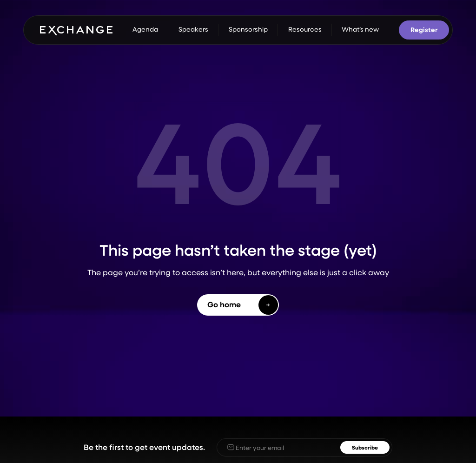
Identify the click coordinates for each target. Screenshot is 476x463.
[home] (76, 30)
